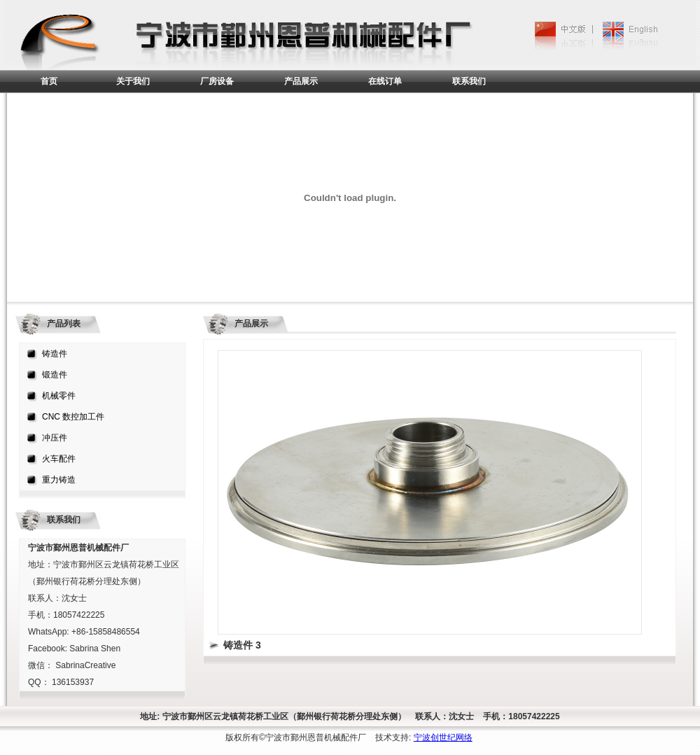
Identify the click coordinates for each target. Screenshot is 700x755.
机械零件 (59, 396)
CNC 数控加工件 (73, 417)
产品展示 (301, 81)
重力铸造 (59, 480)
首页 (49, 81)
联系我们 (469, 81)
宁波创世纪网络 (443, 737)
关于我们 (133, 81)
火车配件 (59, 459)
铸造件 (55, 354)
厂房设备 (217, 81)
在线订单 (385, 81)
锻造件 (55, 375)
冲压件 (55, 438)
